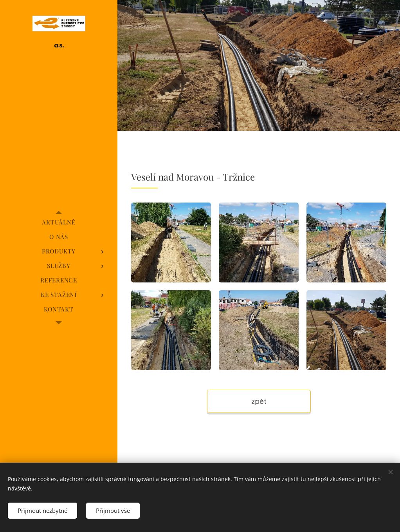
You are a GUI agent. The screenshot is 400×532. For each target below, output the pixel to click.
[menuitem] (59, 222)
